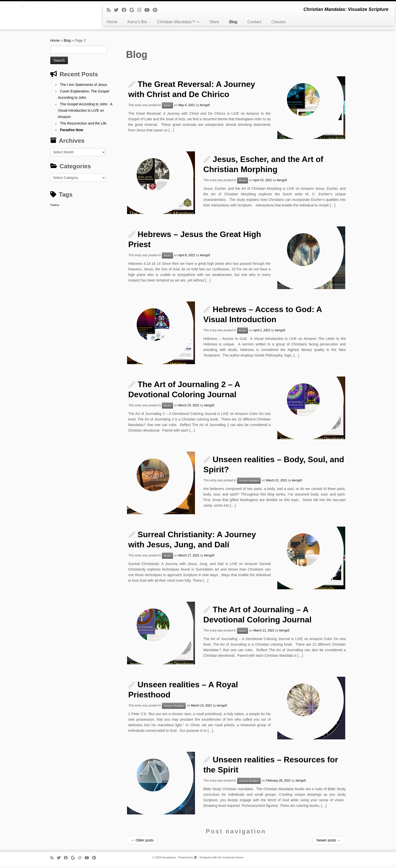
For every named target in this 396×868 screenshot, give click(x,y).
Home (112, 22)
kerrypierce (169, 860)
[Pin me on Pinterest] (157, 10)
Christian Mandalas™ (178, 22)
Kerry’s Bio (137, 22)
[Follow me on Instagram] (141, 10)
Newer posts (329, 843)
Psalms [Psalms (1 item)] (55, 208)
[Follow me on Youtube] (149, 10)
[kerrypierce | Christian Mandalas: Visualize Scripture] (46, 16)
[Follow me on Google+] (133, 10)
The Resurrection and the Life (83, 126)
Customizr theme (233, 860)
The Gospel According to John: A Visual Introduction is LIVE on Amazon (85, 113)
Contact (254, 22)
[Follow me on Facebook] (126, 10)
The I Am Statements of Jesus (83, 87)
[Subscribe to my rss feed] (110, 10)
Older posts (142, 843)
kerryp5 (205, 108)
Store (214, 22)
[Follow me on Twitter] (118, 10)
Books (167, 108)
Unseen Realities (249, 483)
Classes (279, 22)
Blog (233, 22)
